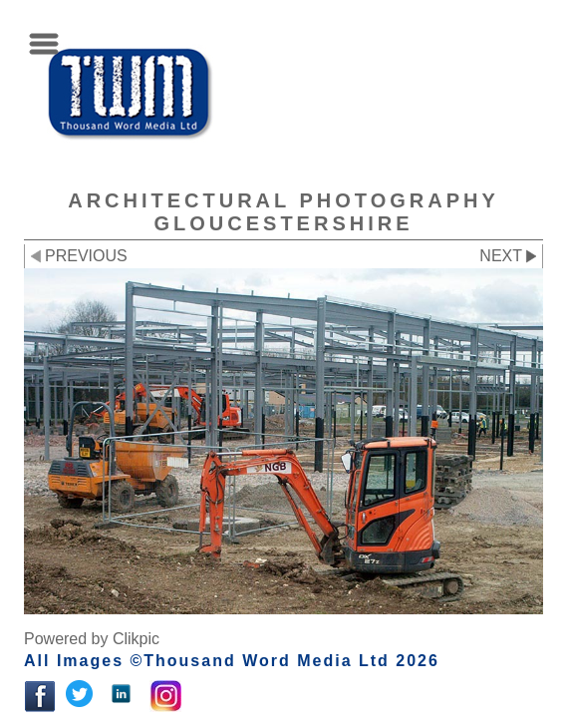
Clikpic (136, 639)
